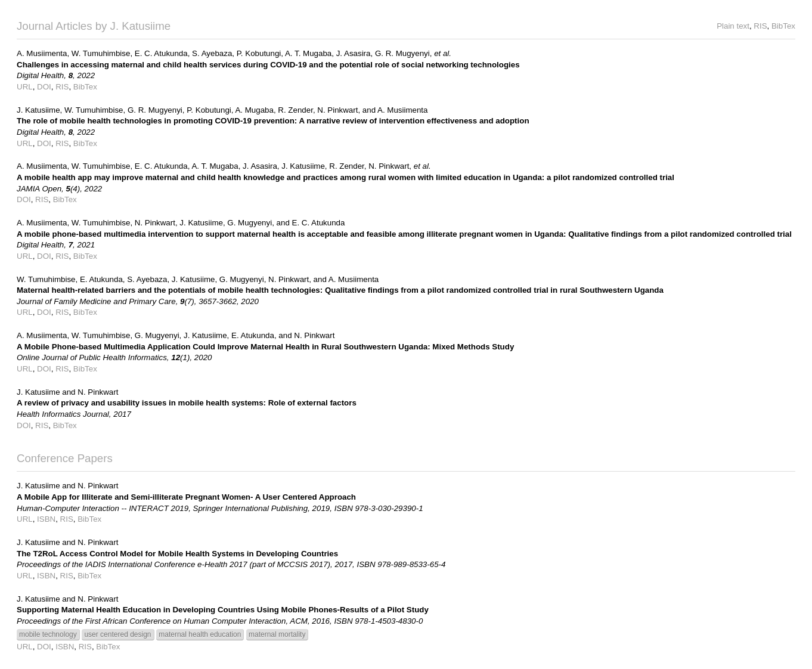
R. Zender (295, 110)
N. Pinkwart (337, 110)
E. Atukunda (101, 279)
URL (25, 87)
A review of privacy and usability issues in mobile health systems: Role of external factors (187, 403)
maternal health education (200, 634)
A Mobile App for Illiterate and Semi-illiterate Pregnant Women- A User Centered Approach (186, 497)
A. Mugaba (254, 110)
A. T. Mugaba (308, 53)
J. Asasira (354, 53)
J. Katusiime (38, 110)
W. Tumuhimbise (101, 53)
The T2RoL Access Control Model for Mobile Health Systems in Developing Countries (177, 554)
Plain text (733, 26)
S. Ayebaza (212, 53)
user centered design (117, 634)
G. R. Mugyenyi (402, 53)
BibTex (783, 26)
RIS (760, 26)
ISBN (46, 519)
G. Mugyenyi (250, 223)
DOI (44, 87)
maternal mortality (277, 634)
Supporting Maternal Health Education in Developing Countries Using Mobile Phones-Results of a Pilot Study (223, 610)
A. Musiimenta (42, 53)
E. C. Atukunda (161, 53)
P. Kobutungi (259, 53)
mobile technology (48, 634)
